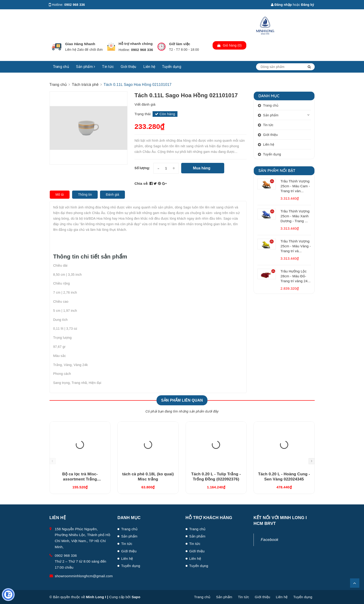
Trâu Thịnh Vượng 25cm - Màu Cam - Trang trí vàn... (295, 186)
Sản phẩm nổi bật (277, 170)
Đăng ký (307, 5)
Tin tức (108, 67)
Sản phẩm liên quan (182, 400)
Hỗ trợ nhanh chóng (136, 44)
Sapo (136, 597)
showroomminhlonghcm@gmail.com (84, 576)
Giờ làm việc (180, 44)
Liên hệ (149, 67)
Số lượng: (142, 168)
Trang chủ (61, 67)
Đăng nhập (281, 5)
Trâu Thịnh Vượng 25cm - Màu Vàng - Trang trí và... (296, 246)
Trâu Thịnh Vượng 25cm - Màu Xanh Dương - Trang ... (295, 216)
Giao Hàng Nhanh (80, 44)
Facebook (270, 540)
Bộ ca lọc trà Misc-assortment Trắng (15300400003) (80, 479)
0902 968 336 (75, 5)
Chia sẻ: (141, 183)
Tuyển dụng (172, 67)
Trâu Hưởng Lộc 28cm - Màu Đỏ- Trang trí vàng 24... (296, 276)
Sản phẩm (86, 67)
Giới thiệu (129, 67)
